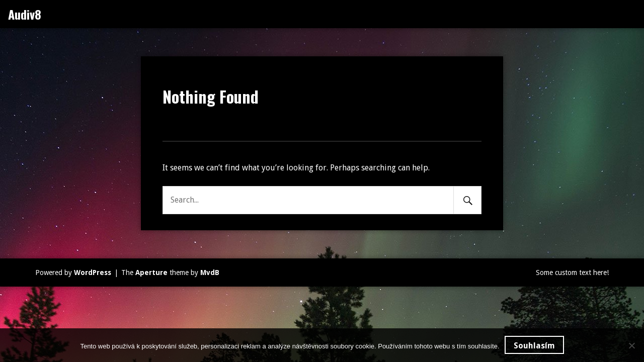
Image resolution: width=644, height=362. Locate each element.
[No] (631, 345)
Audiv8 (25, 14)
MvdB (210, 273)
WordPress (93, 273)
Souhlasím (534, 346)
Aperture (151, 273)
